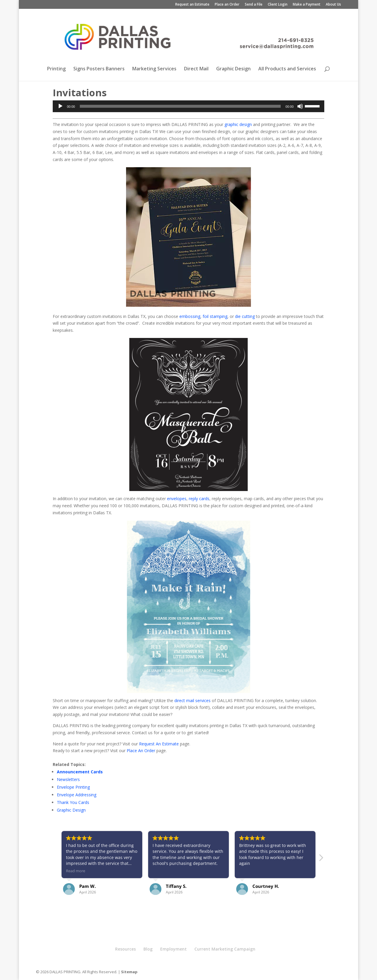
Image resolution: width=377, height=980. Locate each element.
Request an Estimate (192, 5)
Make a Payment (307, 5)
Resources (125, 949)
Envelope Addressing (77, 795)
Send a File (254, 5)
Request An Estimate (159, 744)
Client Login (278, 5)
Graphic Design (233, 69)
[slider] (180, 106)
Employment (173, 949)
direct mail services (192, 700)
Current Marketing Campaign (225, 949)
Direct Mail (196, 69)
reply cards (199, 499)
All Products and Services (287, 69)
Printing (56, 69)
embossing (190, 316)
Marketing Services (154, 69)
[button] (321, 859)
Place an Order (227, 5)
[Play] (60, 106)
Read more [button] (76, 871)
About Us (333, 5)
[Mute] (300, 106)
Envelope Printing (73, 787)
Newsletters (68, 779)
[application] (188, 106)
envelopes (177, 499)
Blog (148, 949)
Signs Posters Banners (99, 69)
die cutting (245, 316)
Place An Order (141, 751)
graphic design (238, 124)
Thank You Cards (73, 802)
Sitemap (129, 972)
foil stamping (215, 316)
